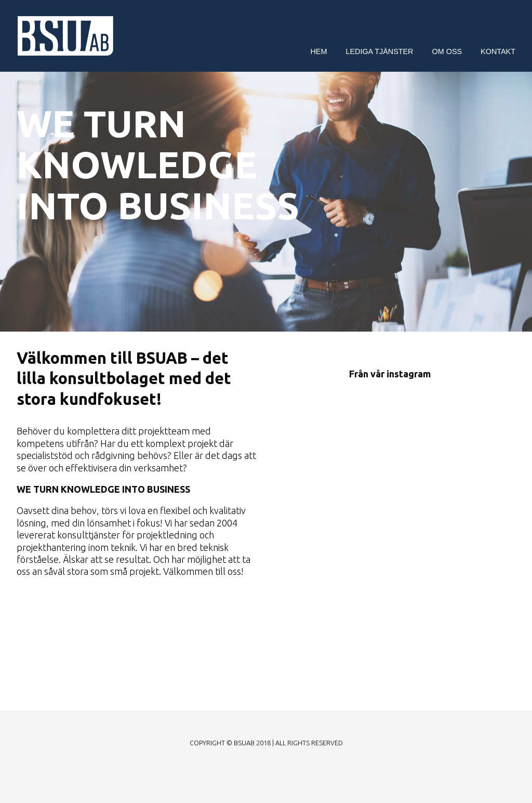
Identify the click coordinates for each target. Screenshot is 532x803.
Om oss (447, 51)
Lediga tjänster (379, 51)
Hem (318, 51)
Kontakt (498, 51)
